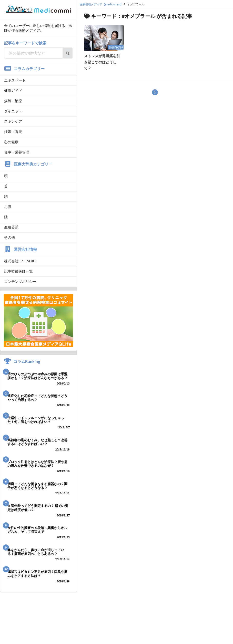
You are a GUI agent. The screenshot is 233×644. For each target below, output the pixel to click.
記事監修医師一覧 (18, 271)
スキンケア (13, 121)
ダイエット (13, 111)
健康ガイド (13, 90)
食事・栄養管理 (17, 152)
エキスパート (15, 80)
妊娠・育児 (13, 132)
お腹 (8, 206)
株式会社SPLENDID (20, 261)
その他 (9, 237)
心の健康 (11, 142)
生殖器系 (11, 227)
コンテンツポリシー (20, 281)
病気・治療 (13, 101)
